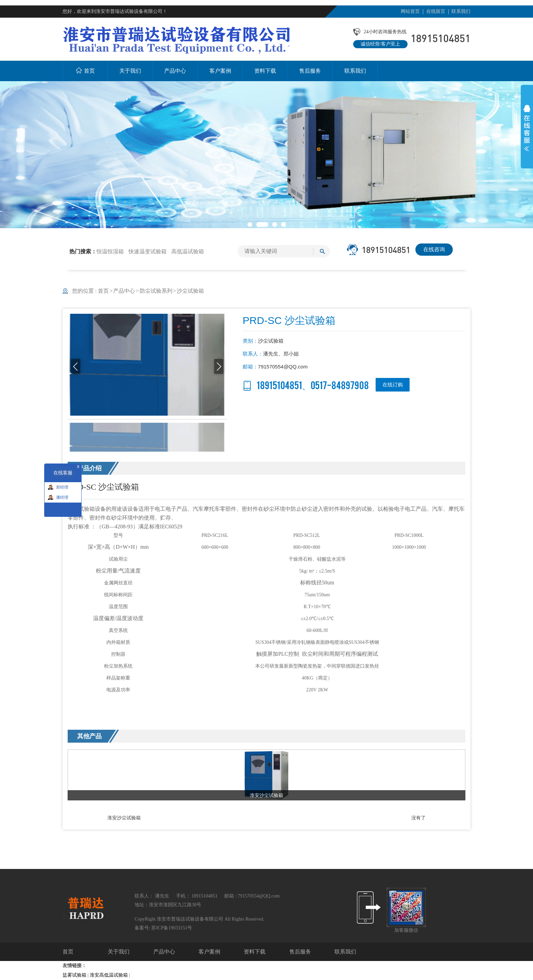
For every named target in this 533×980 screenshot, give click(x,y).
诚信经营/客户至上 (380, 44)
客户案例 (209, 952)
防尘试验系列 (156, 291)
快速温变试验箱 (148, 251)
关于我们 (119, 952)
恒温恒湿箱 (110, 251)
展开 (527, 128)
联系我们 (461, 11)
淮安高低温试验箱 (109, 975)
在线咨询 (434, 249)
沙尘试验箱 (190, 291)
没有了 (418, 818)
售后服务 (300, 952)
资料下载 (255, 952)
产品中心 (124, 291)
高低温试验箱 (188, 251)
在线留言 (436, 11)
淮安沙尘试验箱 (124, 818)
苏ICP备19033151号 (172, 928)
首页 (106, 291)
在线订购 (393, 385)
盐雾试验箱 (74, 975)
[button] (250, 224)
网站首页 (410, 11)
